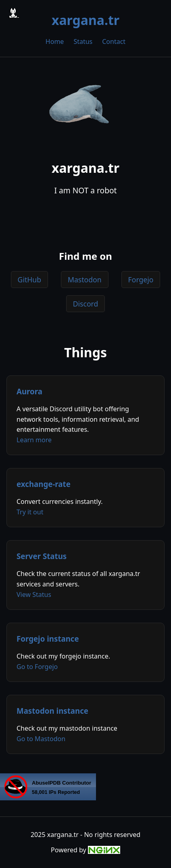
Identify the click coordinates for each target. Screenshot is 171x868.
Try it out (30, 512)
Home (55, 41)
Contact (114, 41)
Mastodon (85, 280)
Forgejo (141, 280)
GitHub (29, 280)
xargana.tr (85, 20)
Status (83, 41)
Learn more (34, 440)
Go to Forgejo (37, 667)
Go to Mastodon (41, 739)
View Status (34, 595)
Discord (86, 304)
